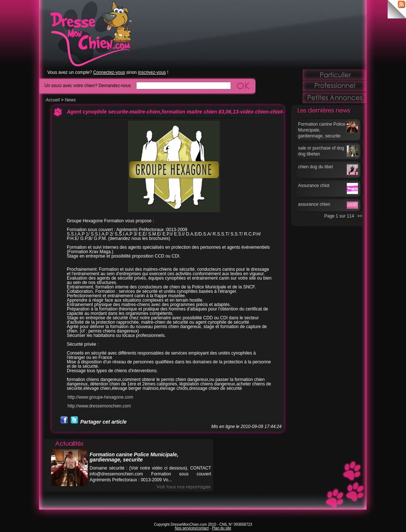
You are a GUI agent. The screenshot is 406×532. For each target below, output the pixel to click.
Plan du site (221, 528)
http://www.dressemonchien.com (99, 406)
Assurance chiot (314, 186)
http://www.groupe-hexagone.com (100, 397)
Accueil (53, 100)
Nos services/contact (192, 528)
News (70, 100)
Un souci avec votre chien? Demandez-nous (88, 85)
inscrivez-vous (152, 72)
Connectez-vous (109, 72)
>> (360, 216)
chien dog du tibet (316, 167)
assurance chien (314, 204)
